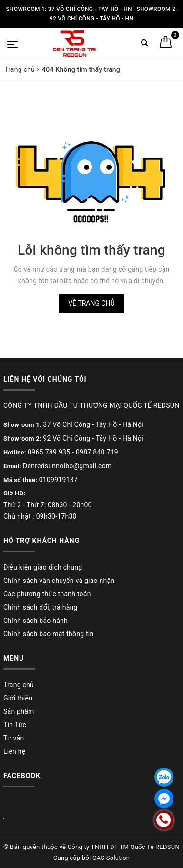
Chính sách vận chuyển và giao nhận (59, 581)
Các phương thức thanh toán (47, 594)
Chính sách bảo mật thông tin (49, 634)
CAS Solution (111, 858)
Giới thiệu (18, 698)
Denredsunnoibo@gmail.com (67, 466)
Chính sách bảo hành (36, 621)
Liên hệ (14, 751)
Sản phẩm (19, 711)
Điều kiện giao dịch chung (43, 567)
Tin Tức (15, 725)
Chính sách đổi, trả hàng (41, 607)
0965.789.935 (49, 452)
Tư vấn (14, 738)
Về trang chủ (91, 303)
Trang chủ (19, 685)
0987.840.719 (97, 452)
